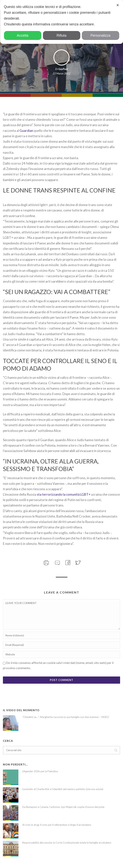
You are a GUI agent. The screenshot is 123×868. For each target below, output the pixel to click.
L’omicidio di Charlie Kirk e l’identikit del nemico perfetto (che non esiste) (63, 789)
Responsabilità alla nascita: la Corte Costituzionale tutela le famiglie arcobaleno (67, 843)
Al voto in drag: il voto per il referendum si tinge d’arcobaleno (57, 825)
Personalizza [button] (100, 35)
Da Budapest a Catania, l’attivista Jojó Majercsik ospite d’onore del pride (63, 807)
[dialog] (61, 22)
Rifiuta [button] (61, 35)
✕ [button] (118, 5)
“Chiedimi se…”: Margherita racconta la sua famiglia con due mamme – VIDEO (66, 717)
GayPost (63, 69)
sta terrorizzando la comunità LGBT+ (64, 494)
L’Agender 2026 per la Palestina (40, 771)
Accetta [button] (22, 35)
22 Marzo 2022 (61, 73)
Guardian (26, 131)
